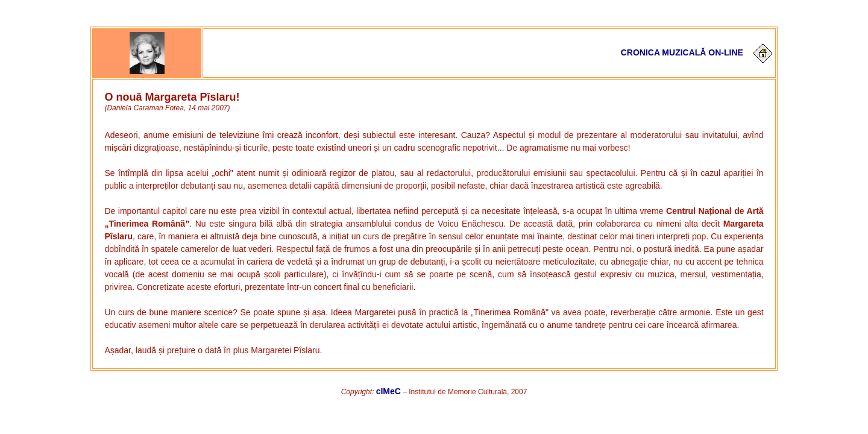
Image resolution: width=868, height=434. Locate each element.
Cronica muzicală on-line (682, 52)
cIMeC (388, 391)
